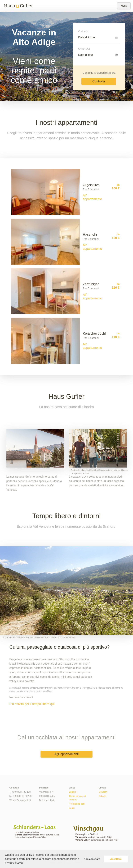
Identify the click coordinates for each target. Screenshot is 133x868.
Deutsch (103, 792)
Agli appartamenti (66, 754)
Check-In (83, 31)
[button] (25, 864)
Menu (124, 6)
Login (72, 808)
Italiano (102, 796)
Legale (72, 792)
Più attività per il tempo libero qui (32, 704)
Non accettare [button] (92, 859)
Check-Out (84, 49)
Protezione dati (77, 804)
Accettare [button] (116, 859)
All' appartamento (92, 197)
